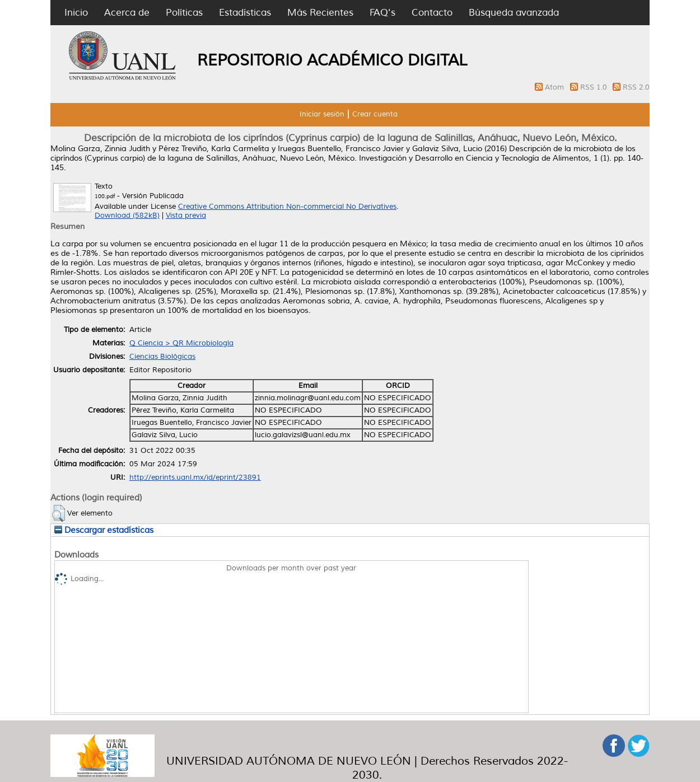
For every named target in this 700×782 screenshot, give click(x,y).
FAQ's (382, 13)
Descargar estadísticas (104, 530)
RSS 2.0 (636, 87)
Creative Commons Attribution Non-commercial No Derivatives (287, 207)
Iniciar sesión (322, 114)
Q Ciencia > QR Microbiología (181, 343)
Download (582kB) (127, 216)
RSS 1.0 (595, 87)
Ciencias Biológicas (162, 357)
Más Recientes (320, 13)
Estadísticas (245, 13)
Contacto (432, 13)
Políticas (184, 13)
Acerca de (127, 13)
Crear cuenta (375, 114)
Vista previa (186, 216)
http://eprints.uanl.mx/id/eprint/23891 (195, 477)
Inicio (76, 13)
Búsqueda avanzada (514, 13)
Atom (556, 87)
